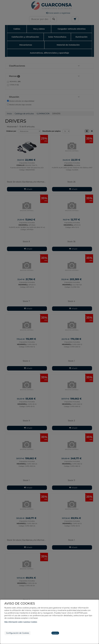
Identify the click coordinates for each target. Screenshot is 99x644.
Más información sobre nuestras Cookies (21, 622)
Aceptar (55, 633)
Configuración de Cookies (18, 633)
